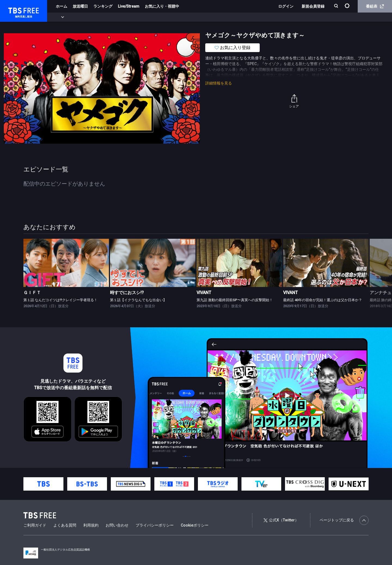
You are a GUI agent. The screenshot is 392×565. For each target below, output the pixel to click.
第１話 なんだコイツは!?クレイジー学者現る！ (60, 300)
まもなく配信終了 (84, 17)
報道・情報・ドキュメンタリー (180, 17)
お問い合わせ (117, 525)
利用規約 (91, 525)
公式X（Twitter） (281, 520)
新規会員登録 (313, 6)
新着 (59, 17)
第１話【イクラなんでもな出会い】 (138, 300)
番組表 (375, 6)
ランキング (103, 6)
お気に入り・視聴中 (162, 6)
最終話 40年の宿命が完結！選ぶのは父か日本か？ (323, 300)
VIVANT (204, 293)
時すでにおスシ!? (127, 293)
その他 (216, 17)
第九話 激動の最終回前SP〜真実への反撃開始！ (235, 300)
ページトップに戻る (344, 520)
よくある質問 (65, 525)
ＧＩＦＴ (32, 293)
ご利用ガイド (35, 525)
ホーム (62, 6)
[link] (66, 263)
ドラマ (110, 17)
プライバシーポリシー (155, 525)
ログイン (286, 6)
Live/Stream (129, 6)
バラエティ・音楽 (136, 17)
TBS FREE (14, 10)
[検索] (337, 6)
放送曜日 (80, 6)
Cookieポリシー (195, 525)
